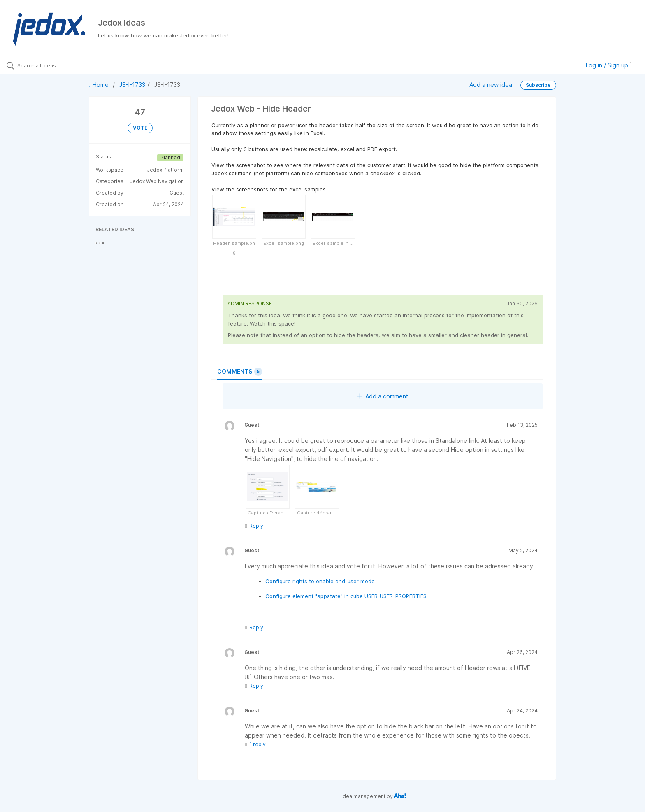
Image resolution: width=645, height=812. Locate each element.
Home (100, 85)
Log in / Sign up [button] (609, 65)
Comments (240, 372)
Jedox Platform (165, 170)
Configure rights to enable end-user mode (320, 581)
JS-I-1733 (132, 85)
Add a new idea (491, 85)
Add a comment (383, 396)
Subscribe (538, 85)
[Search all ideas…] (75, 65)
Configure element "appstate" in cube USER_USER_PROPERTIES (346, 596)
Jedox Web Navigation (157, 181)
